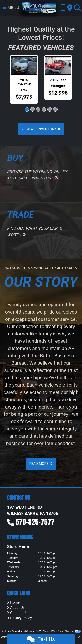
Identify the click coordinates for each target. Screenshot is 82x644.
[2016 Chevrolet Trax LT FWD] (24, 66)
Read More (41, 464)
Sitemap (47, 631)
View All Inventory (41, 129)
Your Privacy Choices (67, 631)
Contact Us (19, 613)
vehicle (46, 385)
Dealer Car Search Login (13, 631)
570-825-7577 (35, 522)
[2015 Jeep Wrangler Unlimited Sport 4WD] (58, 66)
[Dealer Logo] (39, 8)
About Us (17, 608)
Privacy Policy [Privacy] (21, 618)
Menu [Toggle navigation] (11, 8)
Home (15, 602)
